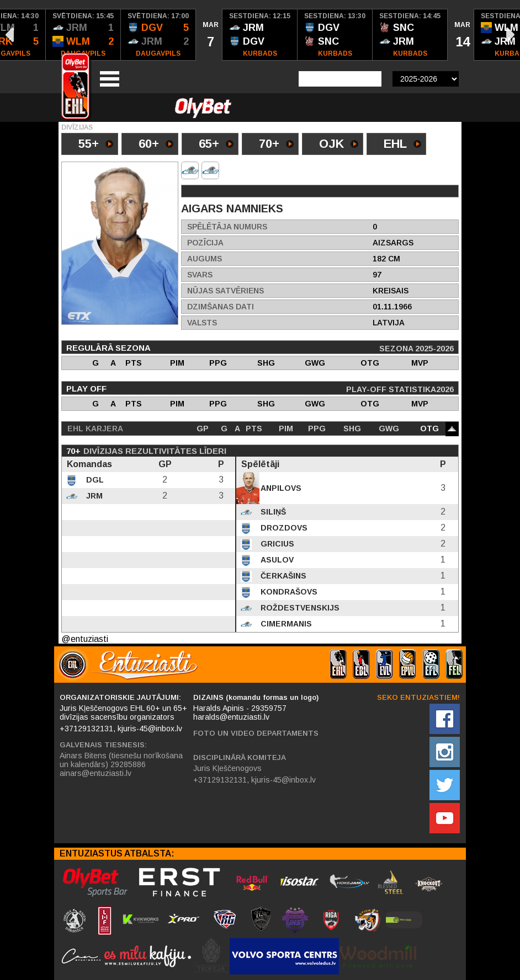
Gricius (276, 544)
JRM (93, 496)
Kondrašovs (288, 592)
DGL (94, 480)
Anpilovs (280, 488)
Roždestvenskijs (299, 608)
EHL (402, 145)
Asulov (276, 560)
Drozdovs (283, 528)
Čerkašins (282, 576)
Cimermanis (285, 624)
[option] (83, 35)
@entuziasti (85, 639)
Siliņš (272, 512)
